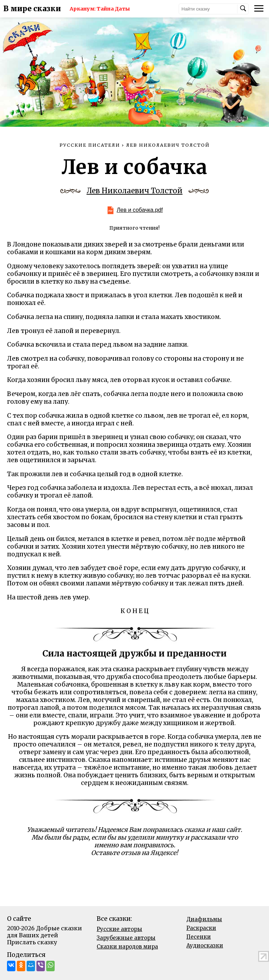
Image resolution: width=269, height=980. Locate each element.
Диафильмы (204, 919)
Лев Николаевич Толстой (134, 191)
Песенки (199, 937)
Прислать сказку (32, 942)
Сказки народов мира (127, 947)
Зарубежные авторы (126, 938)
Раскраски (201, 928)
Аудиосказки (205, 946)
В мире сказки (32, 9)
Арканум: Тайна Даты (100, 9)
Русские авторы (119, 929)
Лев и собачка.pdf (140, 210)
